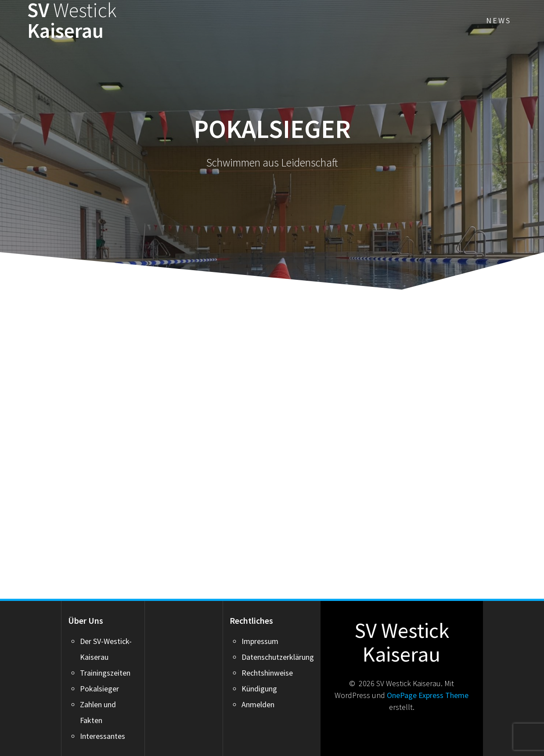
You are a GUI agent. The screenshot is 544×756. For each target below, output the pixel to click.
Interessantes (103, 736)
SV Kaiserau (72, 21)
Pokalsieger (99, 689)
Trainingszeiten (105, 673)
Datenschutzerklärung (278, 657)
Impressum (260, 641)
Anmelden (258, 704)
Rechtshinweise (267, 673)
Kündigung (259, 689)
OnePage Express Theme (428, 695)
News (499, 20)
